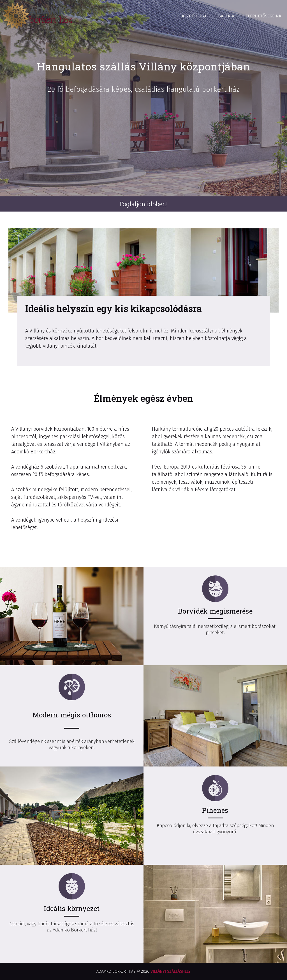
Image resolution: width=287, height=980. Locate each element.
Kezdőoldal (195, 16)
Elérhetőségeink (263, 16)
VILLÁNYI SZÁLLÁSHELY (171, 971)
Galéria (226, 16)
